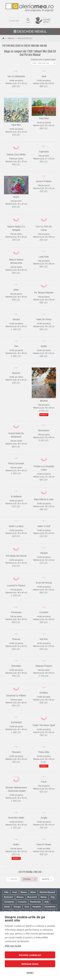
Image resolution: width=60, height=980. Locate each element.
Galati (7, 907)
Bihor (33, 892)
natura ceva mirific (16, 154)
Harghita (37, 907)
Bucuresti (32, 897)
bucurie (16, 373)
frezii (44, 782)
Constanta (9, 902)
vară (44, 76)
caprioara (44, 152)
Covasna (22, 902)
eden (16, 290)
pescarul (16, 752)
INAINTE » (47, 879)
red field (44, 118)
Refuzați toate (30, 964)
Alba (6, 892)
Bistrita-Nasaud (47, 892)
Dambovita (36, 902)
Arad (15, 892)
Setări (30, 973)
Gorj (27, 907)
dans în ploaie (44, 844)
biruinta (44, 401)
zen (16, 346)
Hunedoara (50, 907)
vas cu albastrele (16, 76)
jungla (44, 818)
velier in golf (44, 526)
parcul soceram (16, 463)
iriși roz (44, 639)
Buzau (44, 897)
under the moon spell (44, 725)
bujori (16, 197)
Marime (11, 38)
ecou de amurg (44, 583)
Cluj (53, 897)
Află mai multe (13, 946)
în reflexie (16, 496)
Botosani (8, 897)
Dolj (46, 902)
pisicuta (16, 639)
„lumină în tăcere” (16, 586)
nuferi (16, 844)
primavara (16, 612)
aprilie (44, 346)
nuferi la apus (16, 526)
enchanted (16, 722)
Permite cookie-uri (30, 955)
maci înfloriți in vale (44, 499)
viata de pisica (44, 319)
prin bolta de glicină (16, 556)
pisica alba (44, 752)
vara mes (16, 125)
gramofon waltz (16, 818)
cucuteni (44, 612)
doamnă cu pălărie (16, 696)
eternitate (16, 666)
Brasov (20, 897)
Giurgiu (17, 907)
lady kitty (44, 257)
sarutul (16, 319)
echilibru (44, 693)
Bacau (24, 892)
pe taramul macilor (44, 293)
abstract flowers (44, 666)
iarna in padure (44, 181)
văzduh (44, 553)
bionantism (44, 430)
